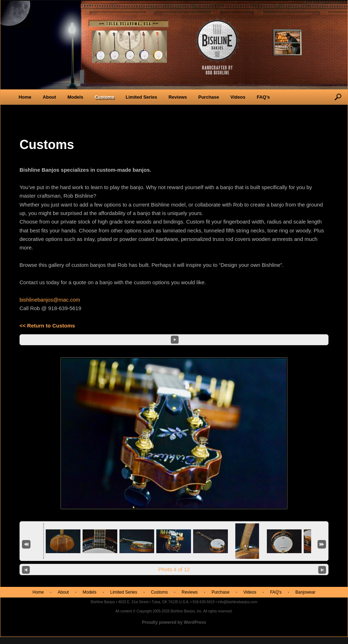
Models (75, 97)
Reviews (178, 97)
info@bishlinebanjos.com (238, 602)
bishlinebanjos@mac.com (50, 300)
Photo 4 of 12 (174, 569)
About (50, 97)
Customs (105, 97)
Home (25, 97)
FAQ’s (263, 97)
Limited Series (142, 97)
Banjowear (306, 592)
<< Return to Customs (47, 326)
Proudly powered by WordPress (174, 622)
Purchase (209, 97)
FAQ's (276, 592)
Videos (238, 97)
